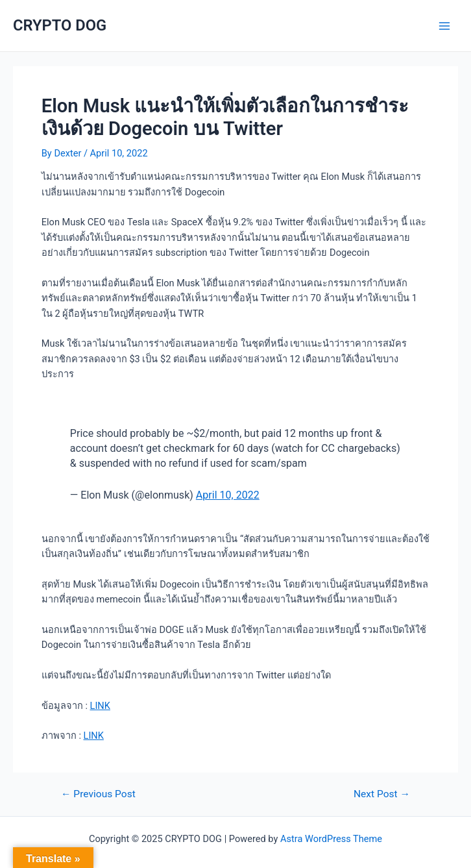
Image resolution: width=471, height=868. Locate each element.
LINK (100, 706)
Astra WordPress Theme (331, 839)
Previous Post (98, 795)
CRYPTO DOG (60, 25)
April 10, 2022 (228, 495)
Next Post (382, 795)
